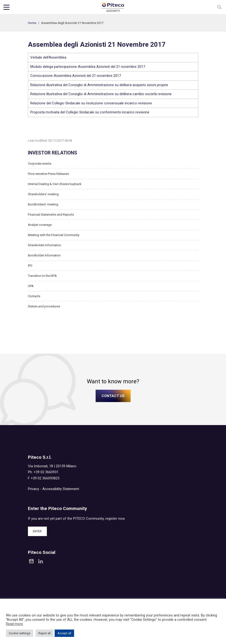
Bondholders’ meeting (43, 204)
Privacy (33, 489)
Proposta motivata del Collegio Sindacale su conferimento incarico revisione (90, 112)
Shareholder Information (44, 245)
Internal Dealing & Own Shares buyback (55, 184)
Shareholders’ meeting (43, 194)
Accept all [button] (64, 633)
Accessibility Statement (61, 489)
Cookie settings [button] (20, 633)
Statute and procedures (44, 306)
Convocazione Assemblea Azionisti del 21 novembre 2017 (76, 76)
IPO (30, 266)
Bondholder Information (44, 255)
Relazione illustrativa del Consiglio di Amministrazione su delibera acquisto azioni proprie (99, 85)
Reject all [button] (44, 633)
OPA (31, 286)
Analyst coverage (40, 225)
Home (32, 23)
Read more (14, 624)
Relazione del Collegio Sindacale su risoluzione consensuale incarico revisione (91, 103)
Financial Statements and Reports (51, 215)
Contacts (34, 296)
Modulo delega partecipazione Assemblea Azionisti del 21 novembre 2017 (88, 67)
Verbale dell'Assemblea (48, 57)
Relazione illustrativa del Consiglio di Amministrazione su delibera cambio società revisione (101, 94)
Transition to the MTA (42, 276)
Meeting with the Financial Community (54, 235)
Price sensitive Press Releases (48, 174)
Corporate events (40, 164)
